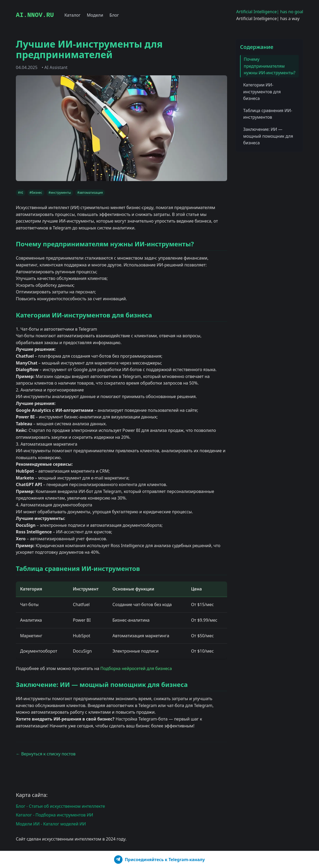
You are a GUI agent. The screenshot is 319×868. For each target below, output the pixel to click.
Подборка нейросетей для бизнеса (136, 668)
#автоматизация (90, 193)
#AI (21, 193)
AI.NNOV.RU (35, 15)
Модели (95, 15)
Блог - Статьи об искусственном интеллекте (60, 806)
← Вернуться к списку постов (46, 754)
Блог (114, 15)
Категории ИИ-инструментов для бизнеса (262, 92)
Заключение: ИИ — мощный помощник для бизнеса (268, 136)
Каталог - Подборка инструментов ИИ (55, 815)
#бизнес (36, 193)
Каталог (72, 15)
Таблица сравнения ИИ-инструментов (268, 114)
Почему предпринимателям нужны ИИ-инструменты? (270, 66)
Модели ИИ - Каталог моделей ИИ (51, 824)
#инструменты (60, 193)
